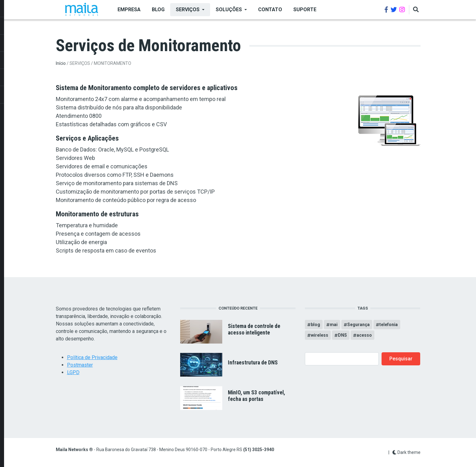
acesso (364, 335)
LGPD (73, 372)
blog (315, 325)
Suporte (305, 10)
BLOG (158, 10)
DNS (342, 335)
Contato (270, 10)
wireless (320, 335)
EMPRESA (129, 10)
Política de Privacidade (92, 357)
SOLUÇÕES (229, 10)
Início (61, 63)
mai (334, 325)
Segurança (358, 325)
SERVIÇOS (188, 10)
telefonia (389, 325)
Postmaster (80, 365)
